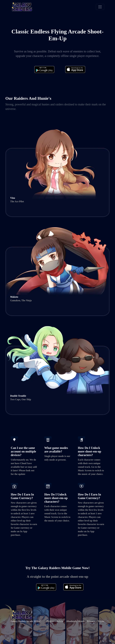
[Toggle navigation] (100, 7)
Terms (101, 621)
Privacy (91, 621)
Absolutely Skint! (75, 621)
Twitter (50, 621)
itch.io (60, 621)
